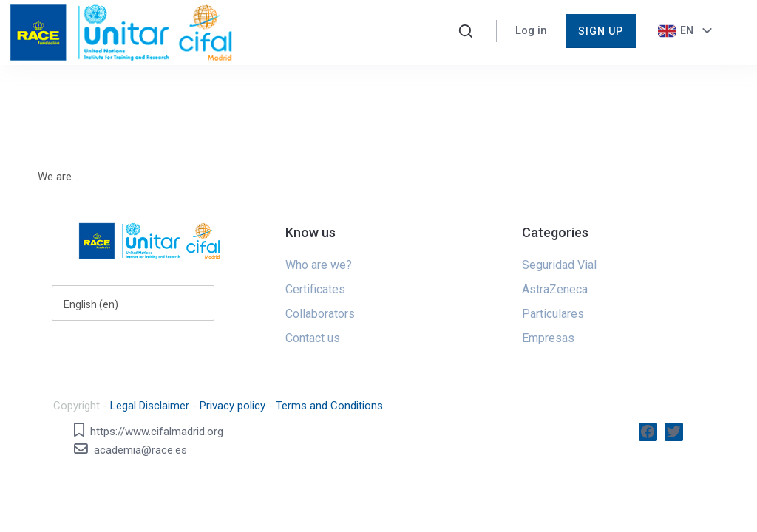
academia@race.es (140, 450)
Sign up (601, 31)
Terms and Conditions (329, 406)
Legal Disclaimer (150, 406)
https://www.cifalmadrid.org (157, 432)
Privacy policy (232, 406)
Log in (531, 30)
